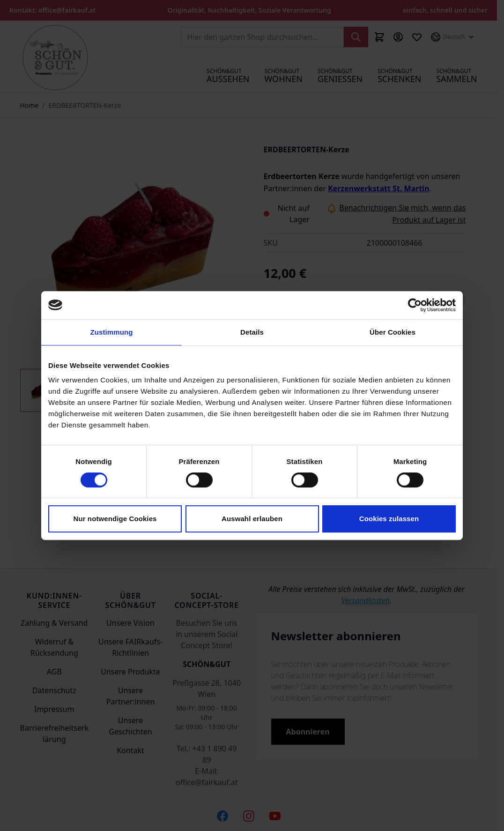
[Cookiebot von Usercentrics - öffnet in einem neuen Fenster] (415, 305)
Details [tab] (252, 332)
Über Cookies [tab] (393, 332)
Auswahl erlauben (252, 519)
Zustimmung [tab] (112, 332)
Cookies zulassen (389, 519)
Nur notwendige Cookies (115, 519)
